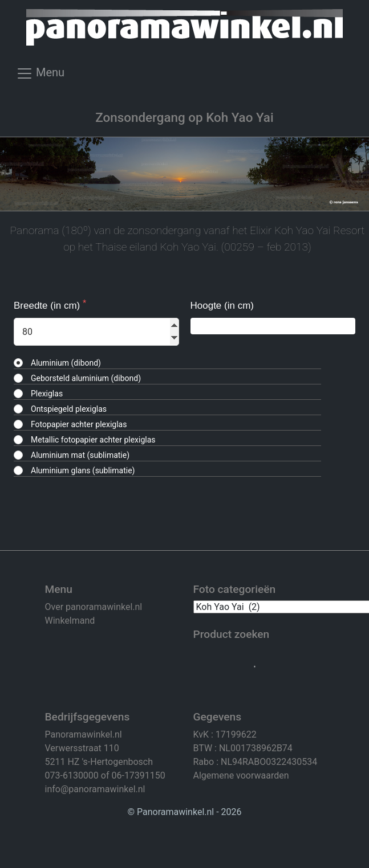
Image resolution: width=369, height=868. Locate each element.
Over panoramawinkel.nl (94, 607)
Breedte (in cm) (48, 306)
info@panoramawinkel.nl (95, 789)
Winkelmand (70, 621)
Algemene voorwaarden (241, 775)
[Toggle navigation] (40, 77)
